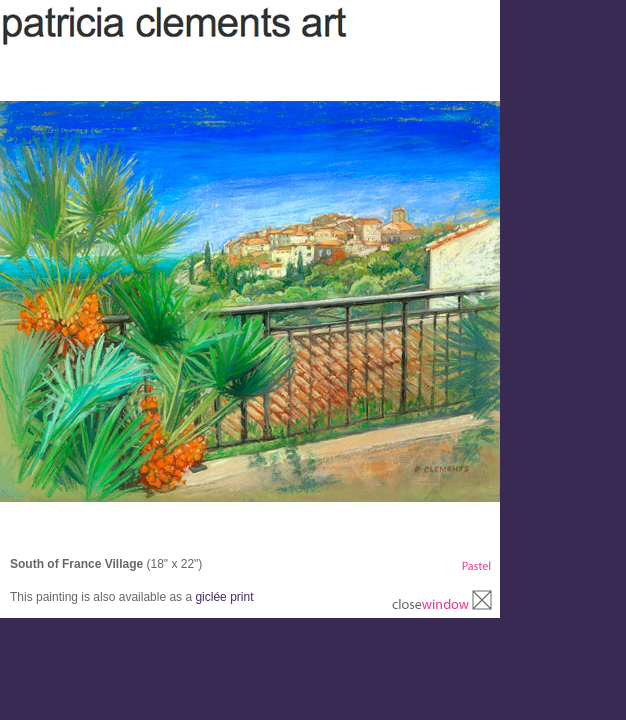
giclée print (224, 597)
